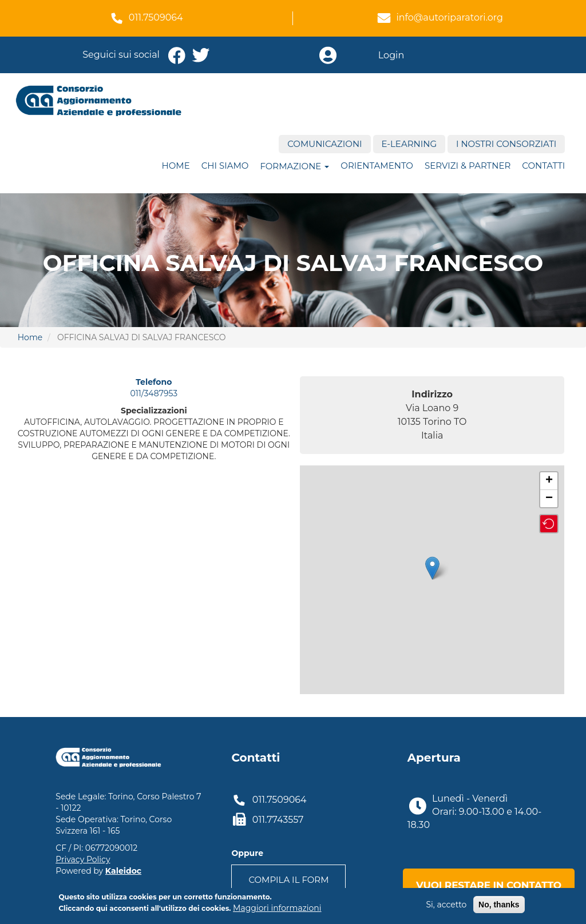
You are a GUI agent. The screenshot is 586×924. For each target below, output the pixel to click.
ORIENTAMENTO (377, 166)
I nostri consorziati (506, 144)
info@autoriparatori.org (450, 17)
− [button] (549, 499)
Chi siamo (225, 166)
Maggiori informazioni (277, 908)
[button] (549, 524)
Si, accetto (446, 905)
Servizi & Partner (468, 166)
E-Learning (409, 144)
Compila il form (288, 880)
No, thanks (499, 905)
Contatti (543, 166)
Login (391, 55)
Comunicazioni (324, 144)
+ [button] (549, 481)
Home (176, 166)
